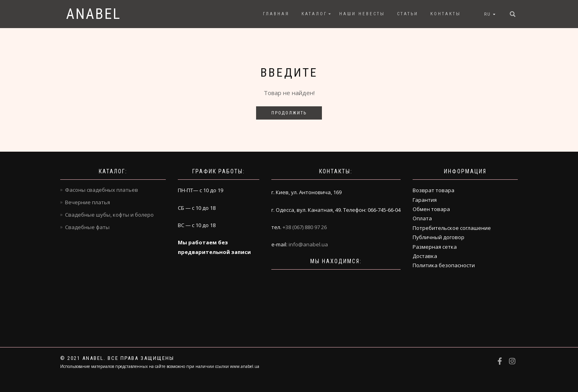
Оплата (422, 218)
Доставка (425, 256)
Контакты (446, 14)
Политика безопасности (444, 265)
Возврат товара (433, 190)
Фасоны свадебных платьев (102, 190)
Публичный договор (439, 237)
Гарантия (425, 200)
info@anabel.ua (308, 244)
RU (487, 14)
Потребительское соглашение (452, 228)
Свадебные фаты (87, 227)
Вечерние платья (88, 202)
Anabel (94, 14)
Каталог (314, 14)
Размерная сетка (435, 247)
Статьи (408, 14)
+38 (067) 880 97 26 (305, 227)
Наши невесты (362, 14)
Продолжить (289, 113)
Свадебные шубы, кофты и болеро (109, 215)
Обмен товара (431, 209)
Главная (276, 14)
